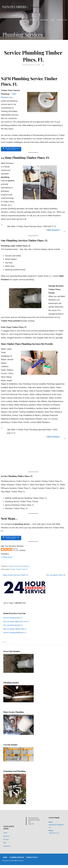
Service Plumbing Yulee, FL (13, 618)
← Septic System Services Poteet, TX (14, 575)
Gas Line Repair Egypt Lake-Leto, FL (16, 621)
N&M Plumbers (14, 7)
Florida (11, 566)
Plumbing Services (17, 857)
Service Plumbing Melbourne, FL (15, 633)
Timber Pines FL (22, 569)
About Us (34, 20)
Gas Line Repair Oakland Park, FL (15, 629)
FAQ (52, 20)
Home (24, 20)
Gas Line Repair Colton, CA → (57, 575)
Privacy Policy (32, 857)
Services (44, 20)
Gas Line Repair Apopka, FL (13, 625)
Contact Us (62, 20)
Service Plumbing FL (22, 566)
